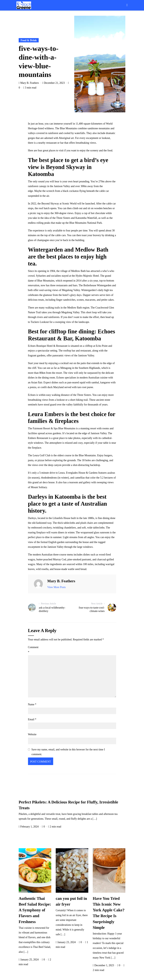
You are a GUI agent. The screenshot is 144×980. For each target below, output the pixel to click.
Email (32, 719)
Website (32, 734)
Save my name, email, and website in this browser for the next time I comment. (68, 752)
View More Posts (56, 587)
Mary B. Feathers (29, 83)
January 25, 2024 (29, 960)
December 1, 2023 (104, 965)
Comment (33, 650)
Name (32, 704)
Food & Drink (29, 40)
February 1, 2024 (29, 827)
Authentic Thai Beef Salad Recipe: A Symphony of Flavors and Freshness (35, 910)
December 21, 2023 (54, 83)
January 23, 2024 (66, 942)
